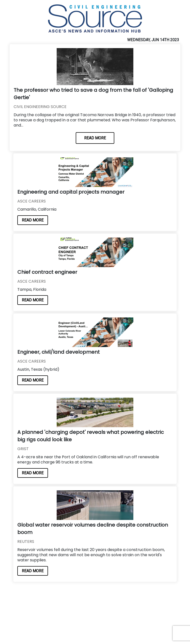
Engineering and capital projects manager (71, 192)
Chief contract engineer (47, 272)
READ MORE (95, 138)
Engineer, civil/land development (59, 352)
